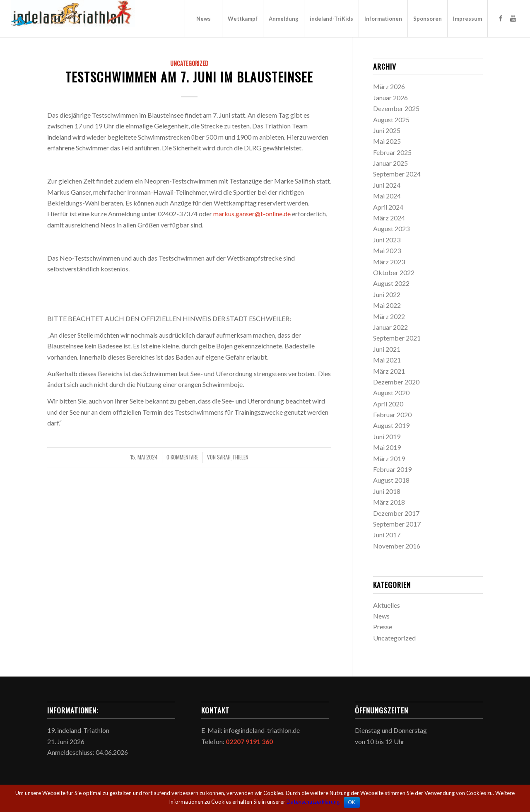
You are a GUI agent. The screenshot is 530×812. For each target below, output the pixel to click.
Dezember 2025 (396, 108)
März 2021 (389, 371)
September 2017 (397, 524)
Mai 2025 (387, 141)
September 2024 (397, 174)
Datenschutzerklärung (313, 802)
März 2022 (389, 316)
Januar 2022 (390, 327)
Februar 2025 (392, 152)
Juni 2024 (387, 185)
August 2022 (391, 283)
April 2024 (388, 207)
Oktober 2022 (394, 272)
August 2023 (391, 228)
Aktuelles (387, 605)
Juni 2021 (387, 349)
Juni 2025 (387, 130)
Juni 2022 (387, 294)
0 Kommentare (182, 457)
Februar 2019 (392, 469)
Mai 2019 (387, 447)
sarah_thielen (233, 457)
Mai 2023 (387, 250)
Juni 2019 (387, 436)
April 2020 (388, 404)
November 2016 (397, 546)
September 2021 (397, 338)
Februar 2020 (392, 414)
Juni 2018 (387, 491)
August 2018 (391, 480)
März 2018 (389, 502)
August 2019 (391, 425)
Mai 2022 (387, 305)
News (381, 616)
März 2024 (389, 218)
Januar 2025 (390, 163)
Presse (383, 627)
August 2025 (391, 120)
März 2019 (389, 458)
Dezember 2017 (396, 513)
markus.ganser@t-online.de (252, 214)
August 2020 (391, 393)
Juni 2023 (387, 240)
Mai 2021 (387, 360)
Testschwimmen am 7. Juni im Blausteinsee (189, 77)
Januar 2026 (390, 98)
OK (352, 802)
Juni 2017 (387, 535)
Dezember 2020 (396, 382)
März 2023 (389, 262)
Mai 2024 (387, 196)
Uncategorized (189, 63)
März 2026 (389, 86)
